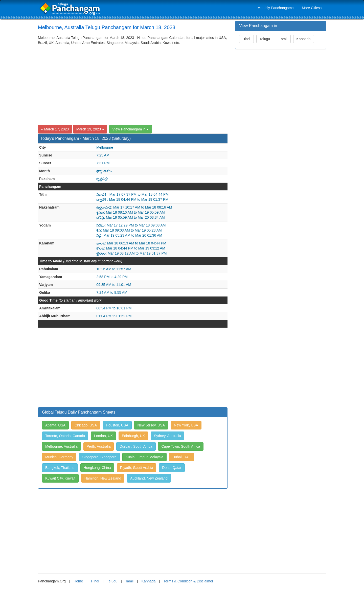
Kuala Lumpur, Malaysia (144, 457)
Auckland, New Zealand (149, 478)
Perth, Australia (99, 446)
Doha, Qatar (172, 468)
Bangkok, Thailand (60, 468)
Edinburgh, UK (133, 436)
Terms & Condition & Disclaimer (188, 581)
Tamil (283, 39)
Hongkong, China (97, 468)
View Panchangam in (131, 129)
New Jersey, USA (151, 425)
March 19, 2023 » (90, 129)
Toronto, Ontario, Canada (65, 436)
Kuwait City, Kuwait (60, 478)
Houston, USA (117, 425)
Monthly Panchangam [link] (276, 8)
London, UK (103, 436)
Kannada (304, 39)
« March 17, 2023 (55, 129)
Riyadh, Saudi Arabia (137, 468)
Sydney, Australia (167, 436)
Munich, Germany (59, 457)
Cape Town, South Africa (181, 446)
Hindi (246, 39)
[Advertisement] (133, 83)
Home (78, 581)
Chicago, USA (86, 425)
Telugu (265, 39)
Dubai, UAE (182, 457)
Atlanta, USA (55, 425)
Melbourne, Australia (61, 446)
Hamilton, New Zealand (103, 478)
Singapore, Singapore (99, 457)
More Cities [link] (312, 8)
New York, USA (186, 425)
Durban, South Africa (136, 446)
